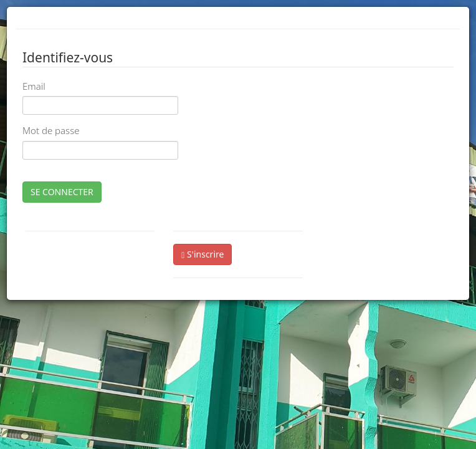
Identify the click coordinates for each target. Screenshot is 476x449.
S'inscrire (202, 254)
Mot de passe (51, 130)
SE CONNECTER (62, 192)
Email (34, 86)
